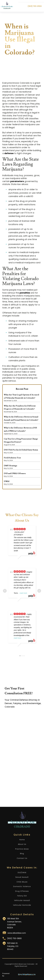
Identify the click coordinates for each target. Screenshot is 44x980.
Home (22, 840)
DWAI (7, 481)
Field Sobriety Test (12, 458)
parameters (17, 181)
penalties (25, 293)
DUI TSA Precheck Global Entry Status (21, 450)
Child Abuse (22, 882)
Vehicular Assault (22, 900)
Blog (22, 854)
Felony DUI (22, 896)
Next (39, 591)
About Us (22, 844)
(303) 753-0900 (35, 6)
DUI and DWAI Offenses (15, 473)
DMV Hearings (11, 466)
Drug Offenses (22, 891)
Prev (5, 591)
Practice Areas (22, 849)
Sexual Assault (22, 877)
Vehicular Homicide (22, 905)
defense (9, 153)
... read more (22, 593)
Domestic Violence (22, 887)
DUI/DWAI (22, 873)
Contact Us (22, 858)
